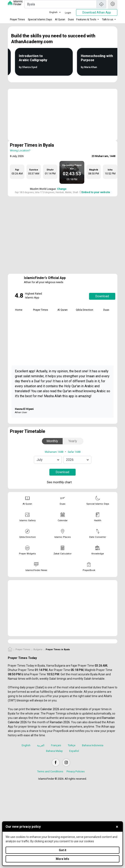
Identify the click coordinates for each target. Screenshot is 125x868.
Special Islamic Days (40, 19)
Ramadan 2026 (60, 722)
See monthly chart (62, 482)
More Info (62, 859)
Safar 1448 (74, 452)
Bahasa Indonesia (93, 745)
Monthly (52, 441)
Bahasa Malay (54, 751)
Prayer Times (17, 19)
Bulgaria (38, 649)
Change (62, 189)
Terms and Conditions (50, 771)
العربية (41, 745)
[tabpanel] (19, 330)
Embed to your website (96, 192)
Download (102, 296)
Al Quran (60, 19)
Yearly (73, 441)
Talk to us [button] (108, 19)
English (51, 12)
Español (74, 751)
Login (68, 13)
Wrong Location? (20, 150)
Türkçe (72, 745)
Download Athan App (97, 12)
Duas (71, 19)
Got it (63, 850)
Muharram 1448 (54, 452)
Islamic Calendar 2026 (45, 709)
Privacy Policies (76, 771)
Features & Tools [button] (86, 19)
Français (56, 745)
